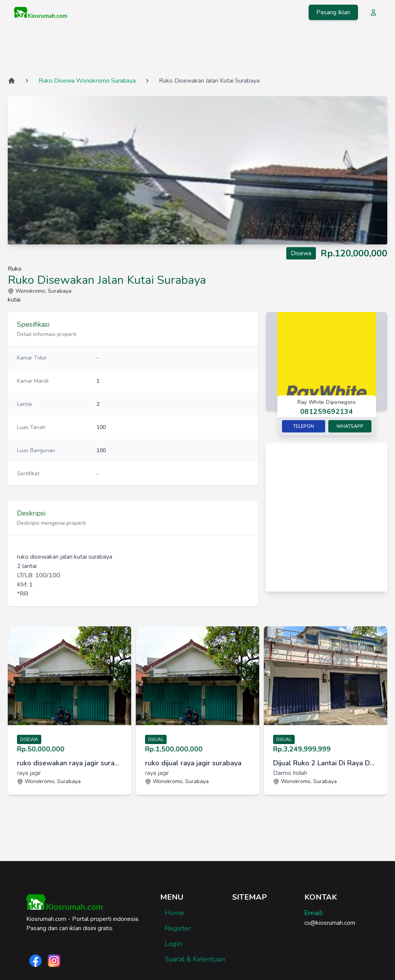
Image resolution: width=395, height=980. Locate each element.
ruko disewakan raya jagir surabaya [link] (69, 763)
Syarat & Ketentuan (195, 959)
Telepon (304, 426)
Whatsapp (350, 426)
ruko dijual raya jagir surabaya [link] (193, 763)
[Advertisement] (197, 50)
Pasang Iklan (333, 12)
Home (174, 913)
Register (178, 928)
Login (173, 944)
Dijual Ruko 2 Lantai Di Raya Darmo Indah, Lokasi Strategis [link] (326, 763)
